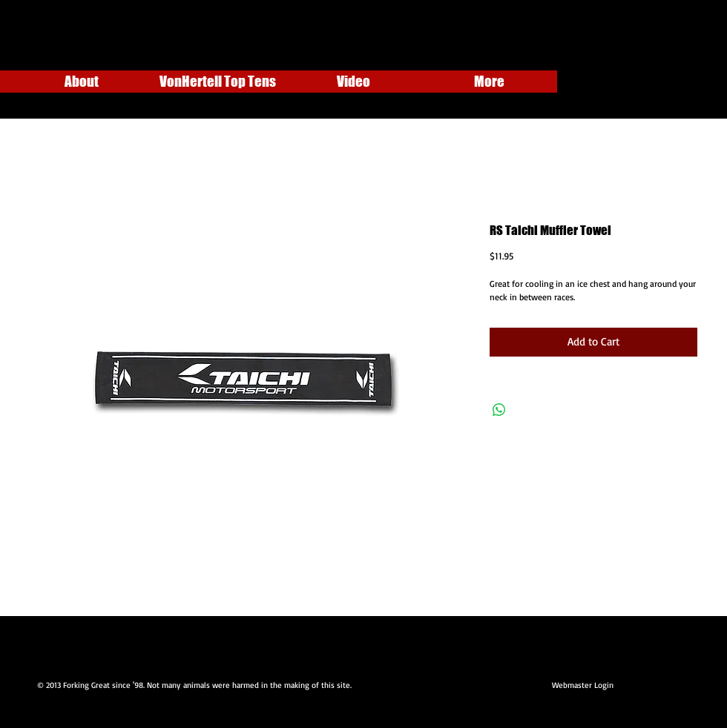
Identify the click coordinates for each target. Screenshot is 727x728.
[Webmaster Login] (582, 686)
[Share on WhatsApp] (499, 410)
